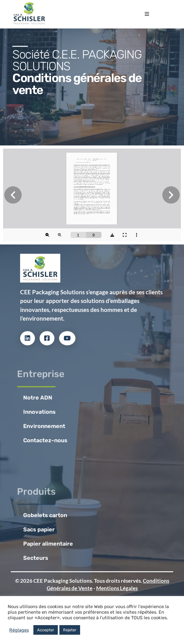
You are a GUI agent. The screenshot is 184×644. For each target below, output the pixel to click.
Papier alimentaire (48, 544)
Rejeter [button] (70, 630)
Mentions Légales (117, 588)
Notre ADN (38, 398)
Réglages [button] (19, 630)
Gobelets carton (45, 515)
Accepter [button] (46, 630)
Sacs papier (39, 529)
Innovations (39, 412)
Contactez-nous (45, 440)
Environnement (44, 426)
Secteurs (36, 558)
